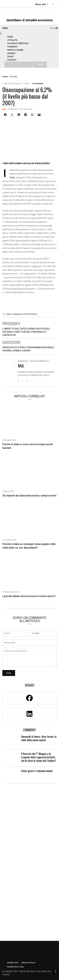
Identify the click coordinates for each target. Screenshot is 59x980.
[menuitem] (10, 37)
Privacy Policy (28, 963)
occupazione (17, 314)
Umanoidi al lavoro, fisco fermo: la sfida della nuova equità (39, 738)
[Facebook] (29, 698)
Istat (13, 177)
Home (5, 77)
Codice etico (13, 963)
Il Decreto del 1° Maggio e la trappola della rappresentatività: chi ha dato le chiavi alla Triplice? (39, 757)
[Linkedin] (29, 714)
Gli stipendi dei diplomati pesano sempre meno (29, 496)
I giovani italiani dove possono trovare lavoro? (29, 596)
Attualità (14, 77)
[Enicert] (29, 302)
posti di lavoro (31, 314)
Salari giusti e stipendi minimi (37, 771)
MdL (4, 109)
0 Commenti (38, 84)
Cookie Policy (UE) (15, 967)
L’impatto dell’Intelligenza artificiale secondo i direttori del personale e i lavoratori (26, 332)
